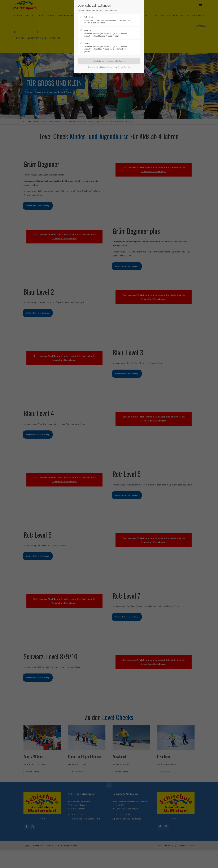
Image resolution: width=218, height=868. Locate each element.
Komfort (108, 33)
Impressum (112, 67)
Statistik (108, 47)
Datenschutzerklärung (97, 67)
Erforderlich (108, 20)
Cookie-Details (124, 67)
